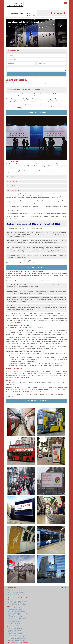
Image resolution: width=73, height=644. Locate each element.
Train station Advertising (13, 190)
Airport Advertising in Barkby (16, 620)
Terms (65, 588)
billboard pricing (28, 261)
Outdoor (9, 606)
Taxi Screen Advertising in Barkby (17, 635)
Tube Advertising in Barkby (15, 610)
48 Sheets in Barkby (13, 594)
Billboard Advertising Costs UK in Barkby (18, 598)
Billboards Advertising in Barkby (15, 588)
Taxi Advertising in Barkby (15, 628)
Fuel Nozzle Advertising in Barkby (17, 640)
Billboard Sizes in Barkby (15, 591)
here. (51, 359)
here (61, 365)
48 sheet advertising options (23, 276)
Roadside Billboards (12, 181)
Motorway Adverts (11, 177)
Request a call (36, 267)
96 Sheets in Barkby (13, 596)
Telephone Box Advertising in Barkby (18, 613)
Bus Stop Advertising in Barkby (16, 608)
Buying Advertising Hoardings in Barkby (17, 642)
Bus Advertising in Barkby (15, 630)
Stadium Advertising (12, 186)
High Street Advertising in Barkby (17, 605)
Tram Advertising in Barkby (15, 623)
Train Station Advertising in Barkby (17, 618)
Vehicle (9, 627)
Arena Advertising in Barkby (15, 622)
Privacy (60, 588)
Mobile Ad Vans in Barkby (15, 634)
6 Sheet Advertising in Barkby (16, 593)
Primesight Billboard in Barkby (16, 603)
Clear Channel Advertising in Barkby (18, 601)
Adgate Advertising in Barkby (16, 625)
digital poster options (13, 168)
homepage (28, 391)
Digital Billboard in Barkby (15, 615)
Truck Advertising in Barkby (15, 632)
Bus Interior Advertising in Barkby (17, 639)
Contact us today (37, 112)
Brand (8, 599)
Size (8, 589)
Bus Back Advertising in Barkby (16, 637)
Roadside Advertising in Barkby (16, 611)
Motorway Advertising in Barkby (16, 617)
